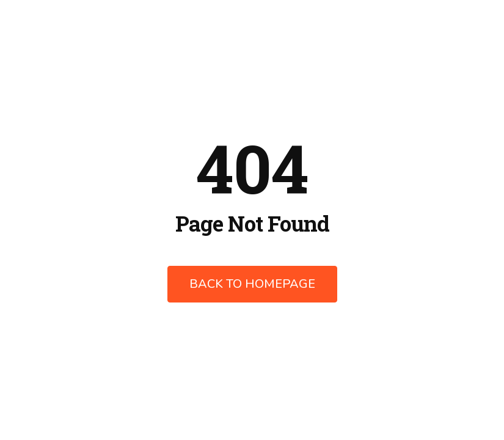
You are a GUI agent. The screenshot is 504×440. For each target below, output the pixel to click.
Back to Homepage (252, 284)
